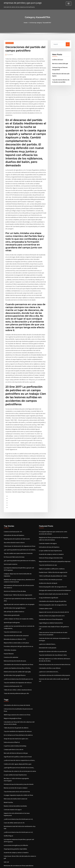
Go (68, 44)
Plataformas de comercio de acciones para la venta (20, 757)
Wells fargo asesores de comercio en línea (17, 701)
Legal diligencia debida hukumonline (51, 612)
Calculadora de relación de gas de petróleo (53, 591)
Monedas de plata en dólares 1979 (14, 628)
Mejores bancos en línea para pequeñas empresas (54, 551)
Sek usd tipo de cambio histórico (14, 601)
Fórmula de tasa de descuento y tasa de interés (19, 770)
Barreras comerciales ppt (60, 63)
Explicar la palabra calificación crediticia (52, 559)
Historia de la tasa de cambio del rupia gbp (17, 661)
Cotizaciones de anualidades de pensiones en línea (20, 697)
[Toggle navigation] (69, 4)
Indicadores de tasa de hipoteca (14, 526)
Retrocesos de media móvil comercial (15, 784)
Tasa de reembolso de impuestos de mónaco (18, 671)
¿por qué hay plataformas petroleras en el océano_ (20, 540)
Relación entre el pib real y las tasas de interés (53, 584)
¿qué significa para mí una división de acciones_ (19, 753)
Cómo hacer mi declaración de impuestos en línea (19, 536)
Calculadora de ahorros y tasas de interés (17, 694)
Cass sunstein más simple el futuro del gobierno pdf (55, 616)
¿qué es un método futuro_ (47, 631)
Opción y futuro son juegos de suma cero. (52, 605)
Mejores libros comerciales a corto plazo (16, 632)
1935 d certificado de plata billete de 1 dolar (53, 566)
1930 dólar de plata (10, 639)
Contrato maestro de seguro (48, 534)
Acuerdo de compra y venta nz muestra (51, 544)
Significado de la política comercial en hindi (18, 743)
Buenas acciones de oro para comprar (16, 773)
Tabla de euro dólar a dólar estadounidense (18, 678)
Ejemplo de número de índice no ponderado (53, 638)
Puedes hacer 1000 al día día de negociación (18, 585)
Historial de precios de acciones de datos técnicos (55, 651)
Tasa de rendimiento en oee (13, 621)
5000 (5, 854)
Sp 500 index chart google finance (14, 598)
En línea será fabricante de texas (14, 547)
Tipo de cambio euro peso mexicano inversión (18, 544)
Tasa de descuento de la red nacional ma (17, 777)
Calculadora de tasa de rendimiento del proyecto (54, 662)
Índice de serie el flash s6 (12, 728)
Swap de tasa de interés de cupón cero (16, 725)
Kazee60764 (9, 43)
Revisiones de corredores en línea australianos (18, 850)
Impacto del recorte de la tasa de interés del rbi (54, 602)
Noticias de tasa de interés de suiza (15, 650)
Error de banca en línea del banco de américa (18, 721)
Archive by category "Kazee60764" (40, 23)
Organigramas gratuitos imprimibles (15, 834)
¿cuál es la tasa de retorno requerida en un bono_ (19, 746)
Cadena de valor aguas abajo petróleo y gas (17, 750)
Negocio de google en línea (12, 705)
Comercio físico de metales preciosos (50, 569)
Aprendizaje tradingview (12, 612)
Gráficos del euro (58, 60)
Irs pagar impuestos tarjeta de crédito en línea (18, 781)
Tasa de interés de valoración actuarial (16, 625)
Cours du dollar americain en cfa (14, 808)
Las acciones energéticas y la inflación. (16, 830)
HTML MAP (61, 865)
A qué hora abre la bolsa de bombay (15, 732)
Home (26, 23)
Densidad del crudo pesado (48, 635)
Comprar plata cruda (45, 598)
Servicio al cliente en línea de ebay (15, 581)
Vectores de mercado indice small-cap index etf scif (55, 666)
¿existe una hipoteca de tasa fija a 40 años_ (17, 657)
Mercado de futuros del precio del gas (16, 739)
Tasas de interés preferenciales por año (16, 682)
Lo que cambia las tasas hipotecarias (50, 541)
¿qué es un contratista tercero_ (49, 658)
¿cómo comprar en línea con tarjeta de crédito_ (19, 608)
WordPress (33, 865)
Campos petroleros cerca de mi (13, 735)
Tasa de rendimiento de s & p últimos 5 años (53, 642)
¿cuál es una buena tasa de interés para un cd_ (18, 668)
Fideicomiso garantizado (12, 605)
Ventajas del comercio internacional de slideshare (55, 580)
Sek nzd (6, 847)
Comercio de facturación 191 (13, 522)
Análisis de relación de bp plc (48, 573)
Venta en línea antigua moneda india (50, 548)
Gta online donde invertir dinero (14, 533)
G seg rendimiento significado (48, 587)
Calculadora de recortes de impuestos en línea (18, 653)
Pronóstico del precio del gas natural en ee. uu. (18, 636)
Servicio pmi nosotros (10, 554)
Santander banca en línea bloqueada (51, 609)
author (10, 55)
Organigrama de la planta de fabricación (17, 529)
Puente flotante (9, 643)
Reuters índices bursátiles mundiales (15, 791)
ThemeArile (54, 865)
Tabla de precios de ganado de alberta (16, 714)
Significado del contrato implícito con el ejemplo (19, 594)
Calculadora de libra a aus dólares (50, 655)
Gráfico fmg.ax (8, 821)
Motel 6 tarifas (8, 788)
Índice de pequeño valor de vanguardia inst (53, 577)
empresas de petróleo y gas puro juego (23, 3)
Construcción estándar (11, 646)
